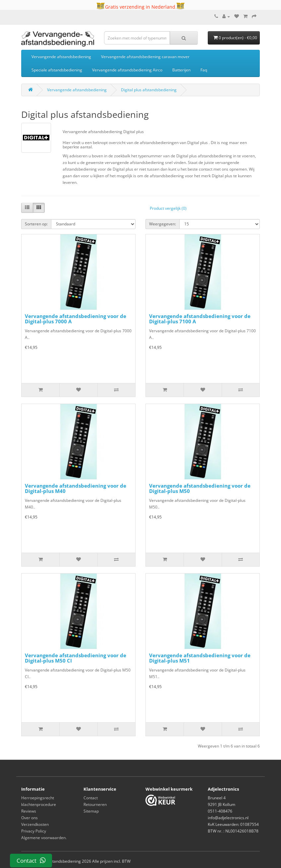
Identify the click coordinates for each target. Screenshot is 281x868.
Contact (91, 798)
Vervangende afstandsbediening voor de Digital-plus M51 (200, 658)
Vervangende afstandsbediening (61, 57)
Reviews (29, 811)
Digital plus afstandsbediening (149, 90)
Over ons (29, 818)
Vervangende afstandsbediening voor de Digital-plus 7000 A (76, 319)
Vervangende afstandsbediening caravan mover (145, 57)
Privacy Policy (34, 831)
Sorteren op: (36, 224)
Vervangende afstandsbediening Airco (127, 70)
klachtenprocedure (39, 804)
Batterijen (181, 70)
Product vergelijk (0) (168, 208)
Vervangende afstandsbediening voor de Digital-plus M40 (76, 488)
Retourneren (95, 804)
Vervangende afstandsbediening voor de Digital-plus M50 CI (76, 658)
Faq (204, 70)
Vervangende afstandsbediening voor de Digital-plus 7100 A (200, 319)
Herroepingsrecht (38, 798)
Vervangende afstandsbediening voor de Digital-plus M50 (200, 488)
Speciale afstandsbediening (57, 70)
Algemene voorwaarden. (44, 838)
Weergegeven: (163, 224)
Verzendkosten (35, 824)
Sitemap (91, 811)
